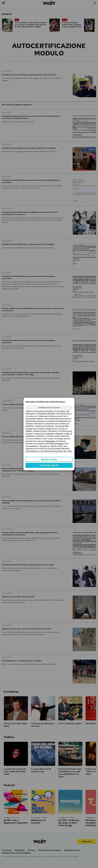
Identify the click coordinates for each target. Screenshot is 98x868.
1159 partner (50, 441)
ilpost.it (60, 444)
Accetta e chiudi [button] (49, 465)
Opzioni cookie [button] (49, 459)
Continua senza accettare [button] (49, 408)
